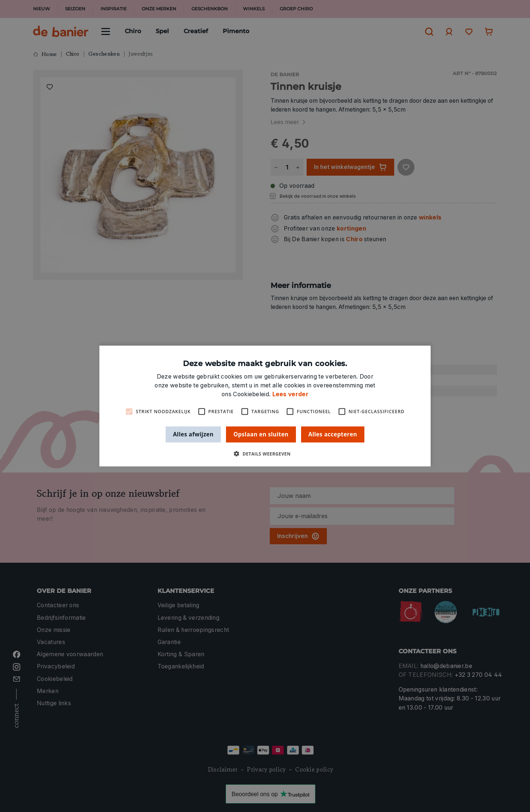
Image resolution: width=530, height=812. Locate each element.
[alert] (265, 406)
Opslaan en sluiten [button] (261, 434)
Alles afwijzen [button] (193, 434)
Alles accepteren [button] (333, 434)
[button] (265, 454)
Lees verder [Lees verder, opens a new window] (290, 394)
